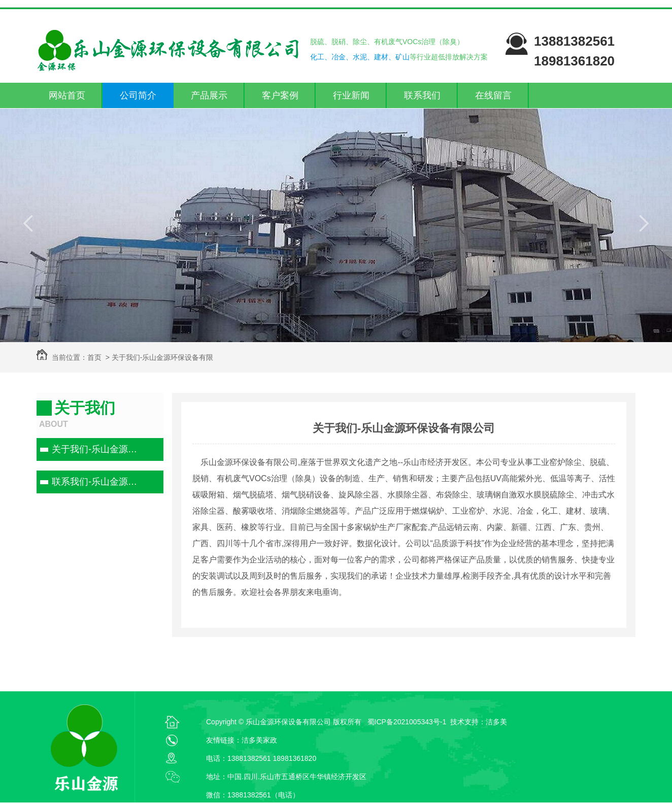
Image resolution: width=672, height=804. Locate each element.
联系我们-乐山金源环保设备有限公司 (99, 482)
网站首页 (67, 95)
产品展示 (209, 95)
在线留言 (493, 95)
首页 (94, 357)
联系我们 (422, 95)
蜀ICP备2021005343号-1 (407, 722)
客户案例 (280, 95)
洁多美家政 (259, 740)
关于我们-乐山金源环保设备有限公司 (99, 449)
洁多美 (496, 722)
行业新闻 (351, 95)
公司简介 (138, 95)
